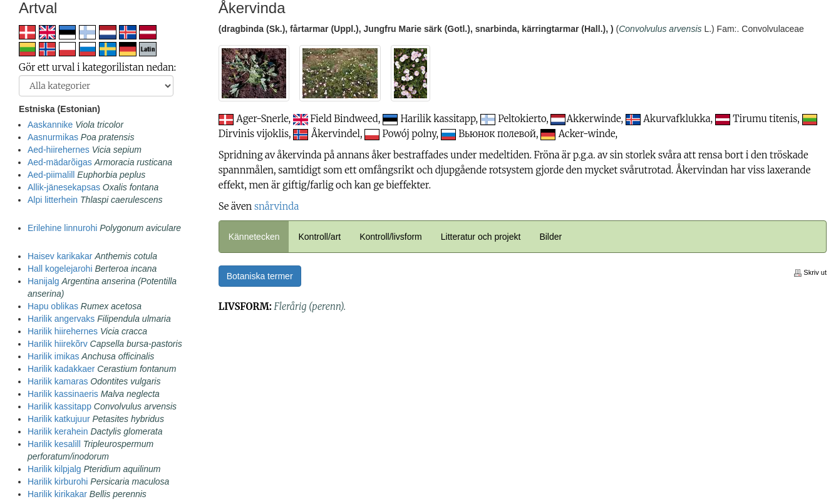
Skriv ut (810, 272)
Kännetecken (254, 237)
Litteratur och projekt (481, 237)
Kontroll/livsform (391, 237)
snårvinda (276, 206)
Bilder (550, 237)
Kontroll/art (319, 237)
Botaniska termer (260, 276)
